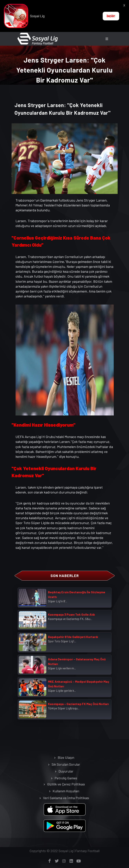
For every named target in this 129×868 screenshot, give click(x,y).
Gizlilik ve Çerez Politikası (66, 784)
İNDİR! (111, 16)
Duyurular (66, 771)
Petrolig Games (66, 778)
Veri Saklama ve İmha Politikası (66, 798)
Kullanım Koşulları (66, 791)
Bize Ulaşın (66, 757)
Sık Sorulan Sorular (66, 764)
